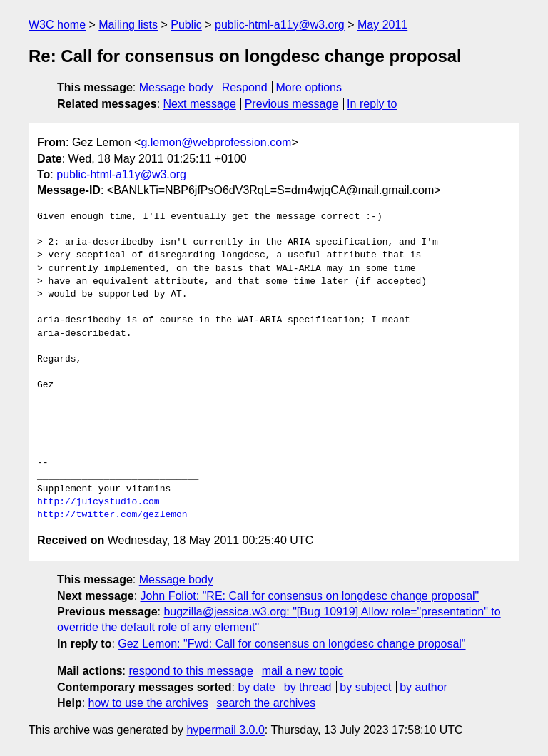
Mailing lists (128, 25)
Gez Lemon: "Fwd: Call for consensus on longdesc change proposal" (291, 644)
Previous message (292, 104)
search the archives (267, 703)
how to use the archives (148, 703)
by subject (365, 687)
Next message (200, 104)
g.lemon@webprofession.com (216, 142)
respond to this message (191, 671)
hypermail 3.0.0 (225, 730)
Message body (176, 87)
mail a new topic (303, 671)
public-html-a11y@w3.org (280, 25)
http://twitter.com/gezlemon (112, 515)
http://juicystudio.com (98, 502)
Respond (245, 87)
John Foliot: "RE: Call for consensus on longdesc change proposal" (310, 596)
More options (309, 87)
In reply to (372, 104)
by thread (308, 687)
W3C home (57, 25)
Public (186, 25)
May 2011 (382, 25)
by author (423, 687)
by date (256, 687)
